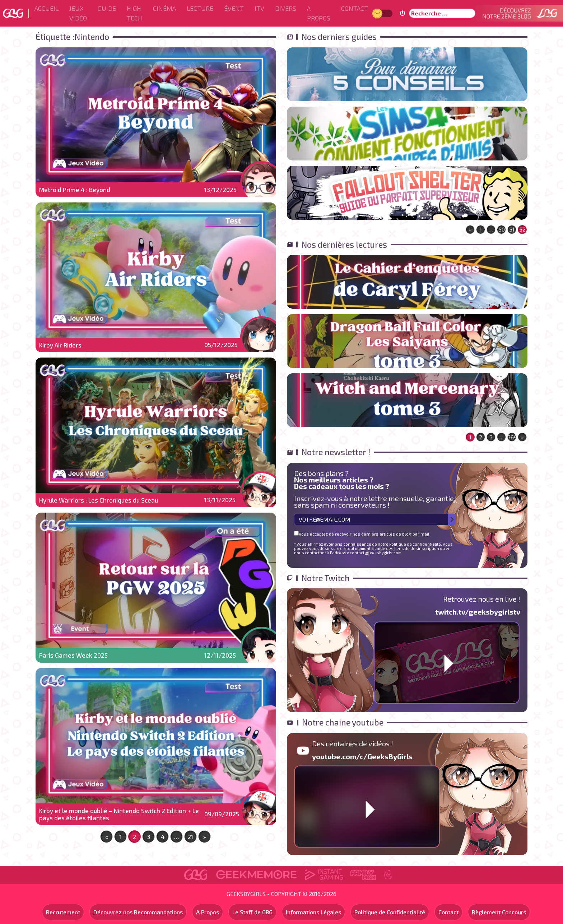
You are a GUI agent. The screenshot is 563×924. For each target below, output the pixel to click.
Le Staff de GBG (252, 912)
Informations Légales (313, 912)
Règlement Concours (499, 912)
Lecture (200, 8)
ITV (259, 8)
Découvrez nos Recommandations (138, 912)
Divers (286, 8)
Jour (378, 13)
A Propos (319, 13)
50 (502, 229)
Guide (107, 8)
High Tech (134, 13)
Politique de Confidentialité (390, 912)
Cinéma (164, 8)
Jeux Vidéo (78, 13)
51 (512, 229)
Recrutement (63, 912)
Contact (355, 8)
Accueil (46, 8)
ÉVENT (234, 8)
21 (190, 837)
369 (512, 437)
